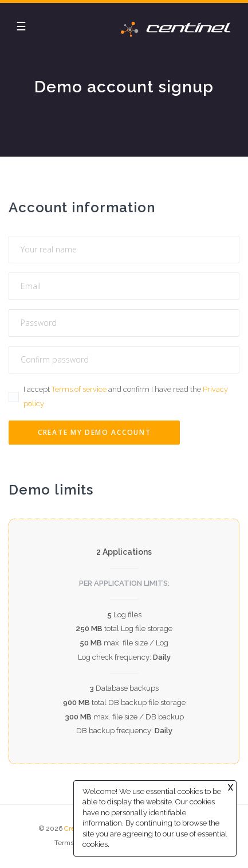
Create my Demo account (94, 432)
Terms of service (79, 389)
